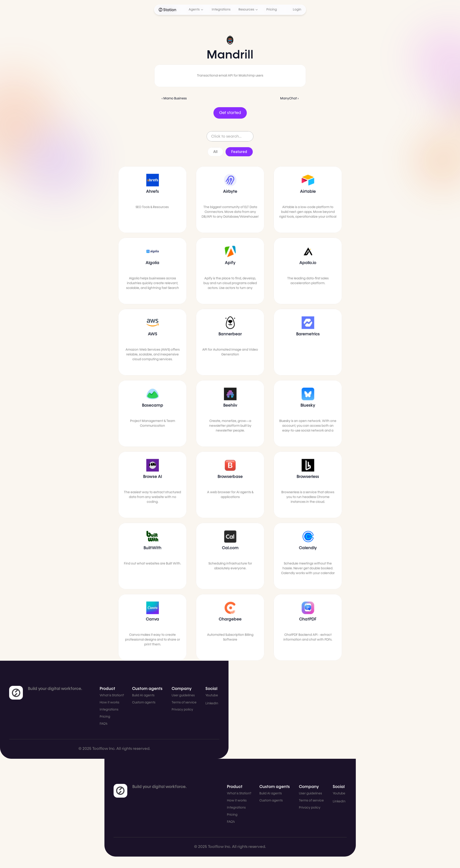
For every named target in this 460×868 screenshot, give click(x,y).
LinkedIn (212, 703)
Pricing (105, 717)
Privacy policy (182, 710)
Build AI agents (143, 695)
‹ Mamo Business (174, 99)
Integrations (109, 710)
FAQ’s (104, 724)
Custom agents (144, 703)
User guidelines (183, 695)
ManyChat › (289, 99)
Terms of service (184, 703)
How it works (109, 703)
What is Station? (112, 695)
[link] (16, 693)
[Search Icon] (230, 136)
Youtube (212, 695)
